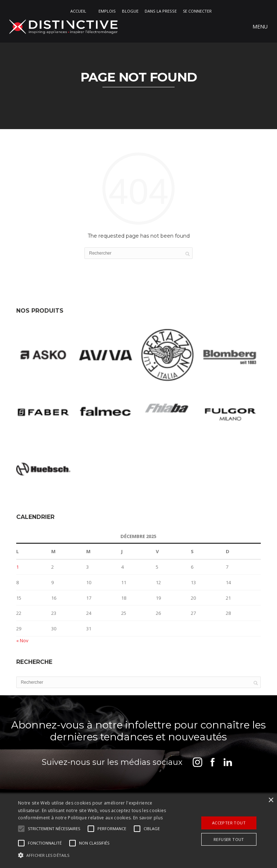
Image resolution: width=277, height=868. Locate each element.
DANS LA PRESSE (161, 11)
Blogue (130, 11)
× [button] (271, 800)
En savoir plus (148, 818)
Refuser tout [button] (229, 839)
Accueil (78, 11)
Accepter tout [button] (229, 823)
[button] (54, 829)
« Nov (22, 641)
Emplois (107, 11)
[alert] (138, 831)
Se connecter (197, 11)
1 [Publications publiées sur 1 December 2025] (17, 567)
